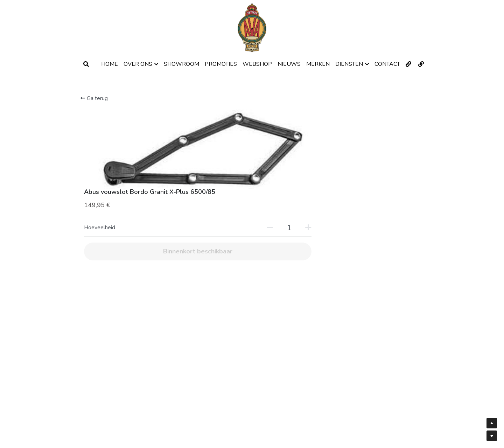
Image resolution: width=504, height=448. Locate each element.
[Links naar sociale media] (408, 64)
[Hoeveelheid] (356, 149)
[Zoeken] (86, 64)
